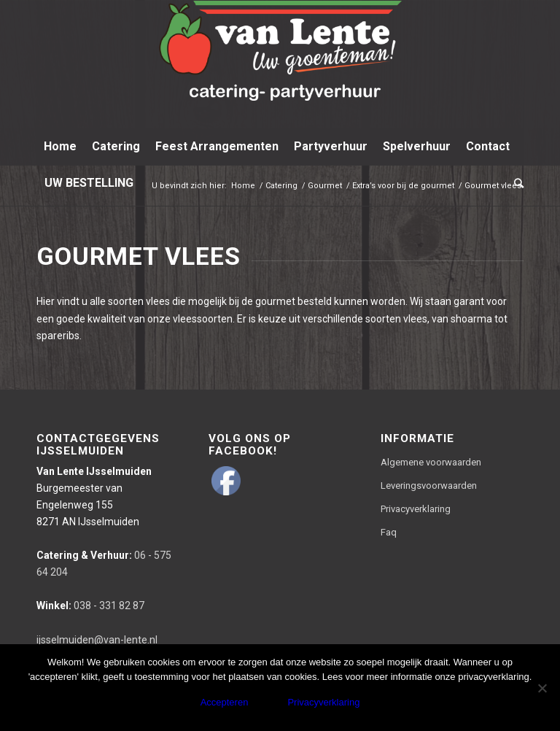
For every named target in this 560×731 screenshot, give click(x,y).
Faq (389, 532)
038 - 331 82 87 (90, 606)
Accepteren (225, 702)
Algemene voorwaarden (431, 462)
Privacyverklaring (416, 509)
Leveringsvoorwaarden (429, 486)
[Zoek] (515, 183)
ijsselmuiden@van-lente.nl (97, 640)
